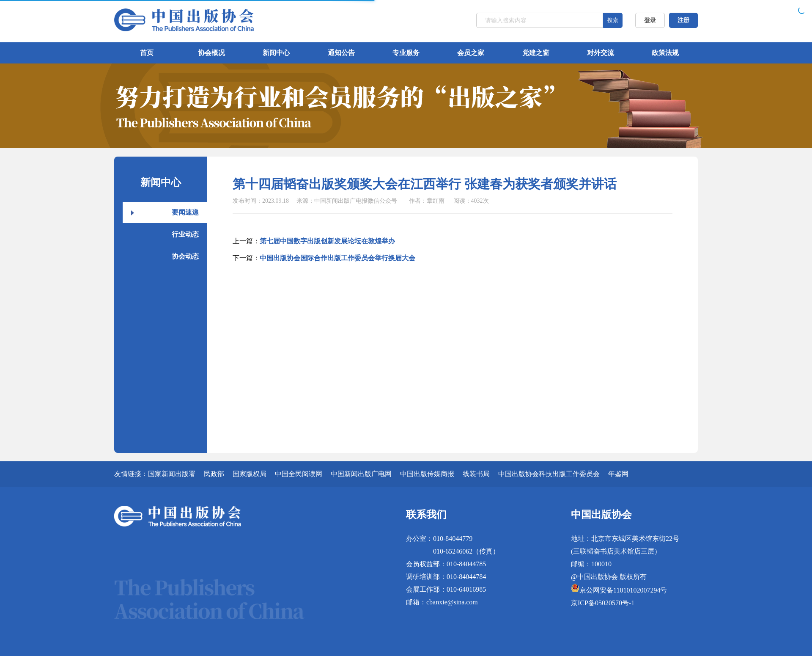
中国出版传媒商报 (427, 474)
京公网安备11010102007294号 (623, 590)
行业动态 (185, 234)
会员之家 (471, 53)
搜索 (613, 20)
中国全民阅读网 (299, 474)
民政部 (214, 474)
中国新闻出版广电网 (361, 474)
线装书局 (476, 474)
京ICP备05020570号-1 (603, 603)
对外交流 (601, 53)
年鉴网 (618, 474)
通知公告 (341, 53)
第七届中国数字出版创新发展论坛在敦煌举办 (327, 241)
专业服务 (406, 53)
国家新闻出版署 (172, 474)
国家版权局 (250, 474)
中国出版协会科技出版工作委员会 (549, 474)
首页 (147, 53)
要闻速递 (185, 212)
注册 (683, 20)
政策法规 (665, 53)
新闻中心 (276, 53)
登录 (650, 21)
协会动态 (185, 256)
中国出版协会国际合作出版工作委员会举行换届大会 (337, 258)
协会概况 (211, 53)
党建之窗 (536, 53)
